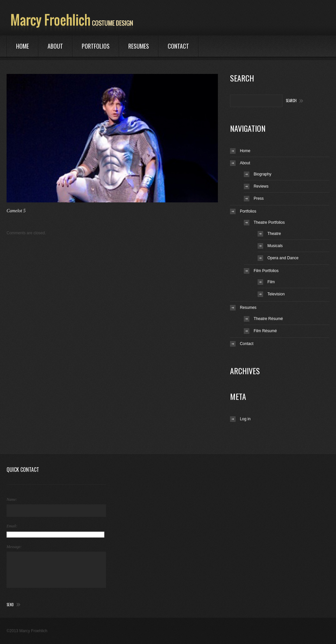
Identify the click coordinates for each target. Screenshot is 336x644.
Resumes (139, 46)
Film (271, 282)
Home (22, 46)
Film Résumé (265, 331)
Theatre (274, 234)
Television (276, 294)
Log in (245, 419)
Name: (12, 499)
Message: (14, 547)
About (55, 46)
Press (259, 198)
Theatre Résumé (268, 319)
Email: (12, 526)
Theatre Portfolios (269, 222)
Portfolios (96, 46)
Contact (178, 46)
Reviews (261, 186)
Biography (262, 174)
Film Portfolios (266, 271)
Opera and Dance (283, 258)
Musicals (275, 246)
